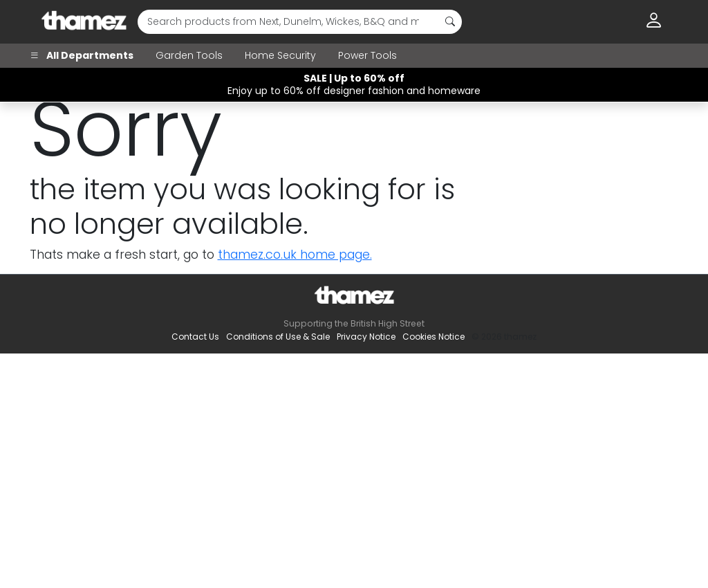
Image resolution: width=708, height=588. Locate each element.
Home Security (280, 55)
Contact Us (195, 337)
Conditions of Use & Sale (278, 337)
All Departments (82, 55)
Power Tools (367, 55)
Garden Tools (189, 55)
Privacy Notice (366, 337)
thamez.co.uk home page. (295, 255)
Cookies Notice (434, 337)
